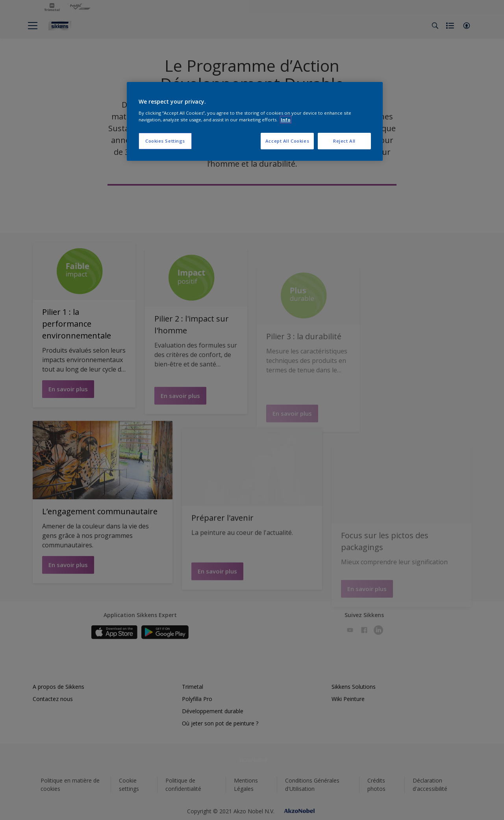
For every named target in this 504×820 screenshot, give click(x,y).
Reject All (344, 141)
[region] (255, 121)
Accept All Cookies (287, 141)
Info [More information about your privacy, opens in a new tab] (286, 120)
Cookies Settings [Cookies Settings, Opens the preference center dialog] (165, 141)
